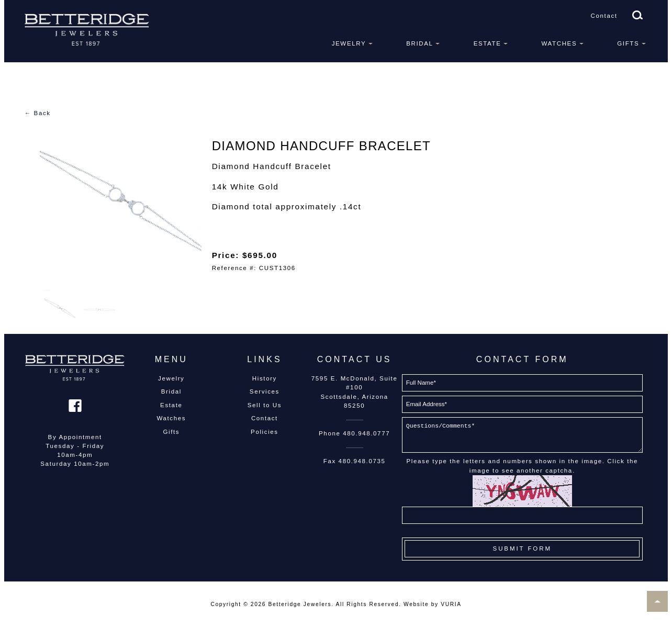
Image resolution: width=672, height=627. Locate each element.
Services (265, 391)
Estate (488, 43)
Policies (265, 432)
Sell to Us (265, 405)
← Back (38, 113)
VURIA (451, 604)
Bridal (419, 43)
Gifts (628, 43)
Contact (604, 16)
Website (416, 604)
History (265, 378)
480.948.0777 (366, 433)
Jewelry (349, 43)
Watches (559, 43)
